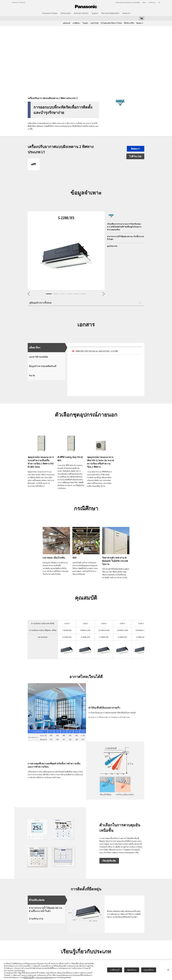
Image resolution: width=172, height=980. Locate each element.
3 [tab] (63, 294)
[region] (86, 970)
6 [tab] (83, 294)
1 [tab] (49, 294)
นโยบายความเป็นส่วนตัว (44, 978)
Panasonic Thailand (18, 3)
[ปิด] (168, 970)
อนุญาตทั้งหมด (149, 970)
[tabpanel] (66, 251)
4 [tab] (70, 294)
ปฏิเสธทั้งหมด (132, 970)
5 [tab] (77, 294)
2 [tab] (56, 294)
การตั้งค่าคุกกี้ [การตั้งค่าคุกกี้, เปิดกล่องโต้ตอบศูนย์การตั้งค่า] (115, 970)
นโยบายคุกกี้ (29, 978)
